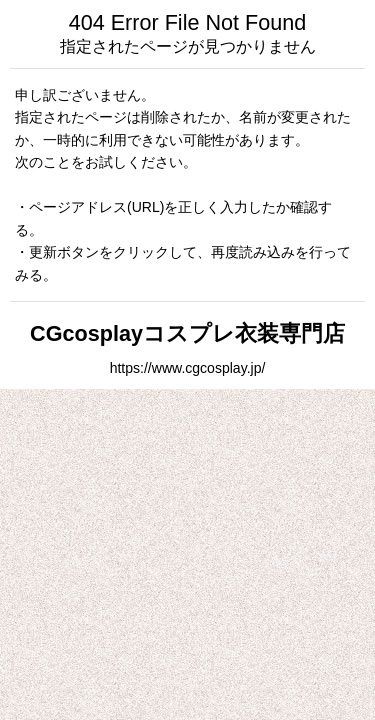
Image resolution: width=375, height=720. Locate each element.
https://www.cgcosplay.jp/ (188, 368)
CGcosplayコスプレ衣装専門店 (187, 333)
